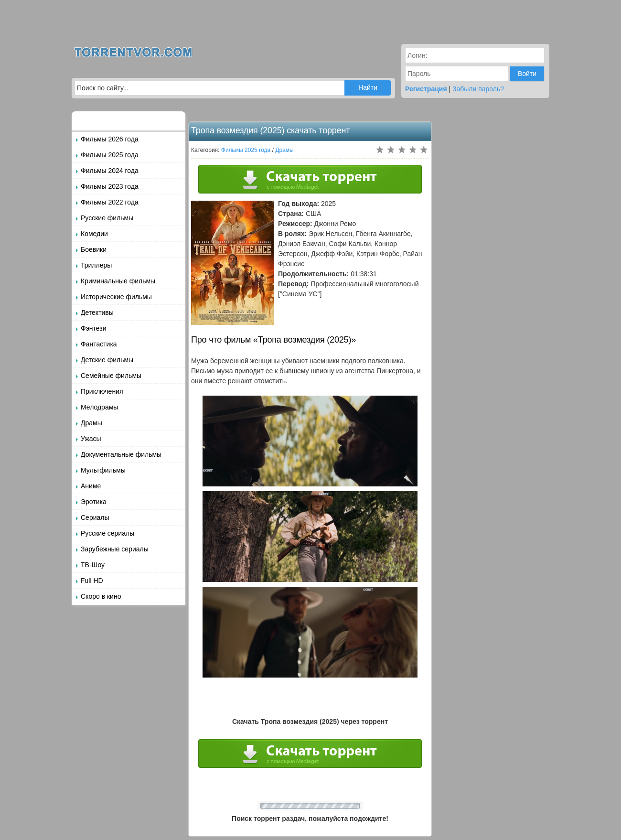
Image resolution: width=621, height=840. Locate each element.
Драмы (91, 423)
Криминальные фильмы (118, 281)
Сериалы (95, 517)
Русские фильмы (107, 218)
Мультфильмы (103, 470)
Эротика (94, 502)
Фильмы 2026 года (110, 139)
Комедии (94, 234)
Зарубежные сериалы (115, 549)
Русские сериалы (107, 533)
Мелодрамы (99, 407)
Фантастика (99, 344)
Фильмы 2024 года (110, 171)
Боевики (94, 249)
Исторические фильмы (116, 297)
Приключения (102, 391)
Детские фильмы (107, 360)
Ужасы (91, 439)
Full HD (92, 581)
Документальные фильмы (121, 454)
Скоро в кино (101, 596)
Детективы (97, 312)
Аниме (91, 486)
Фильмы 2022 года (110, 202)
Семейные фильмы (111, 376)
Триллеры (96, 265)
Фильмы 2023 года (110, 186)
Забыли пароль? (478, 89)
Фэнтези (94, 328)
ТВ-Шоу (93, 565)
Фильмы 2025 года (110, 155)
